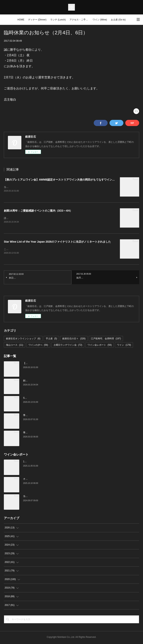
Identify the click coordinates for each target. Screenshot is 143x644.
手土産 (51, 339)
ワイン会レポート (100, 346)
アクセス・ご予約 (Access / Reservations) (80, 20)
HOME (21, 20)
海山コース (15, 346)
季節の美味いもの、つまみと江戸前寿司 (44, 416)
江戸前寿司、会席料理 (106, 339)
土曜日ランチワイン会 (68, 346)
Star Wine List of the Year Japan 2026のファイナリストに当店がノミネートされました (57, 242)
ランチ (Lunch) (58, 20)
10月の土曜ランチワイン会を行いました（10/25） (49, 462)
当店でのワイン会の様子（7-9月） (41, 497)
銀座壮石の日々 (74, 339)
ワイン (124, 346)
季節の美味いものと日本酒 (37, 433)
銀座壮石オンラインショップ (23, 339)
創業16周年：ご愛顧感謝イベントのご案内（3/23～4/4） (38, 211)
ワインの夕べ (38, 346)
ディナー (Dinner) (37, 20)
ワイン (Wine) (100, 20)
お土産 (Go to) (118, 20)
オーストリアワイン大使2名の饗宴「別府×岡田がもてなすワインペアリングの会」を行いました (73, 480)
